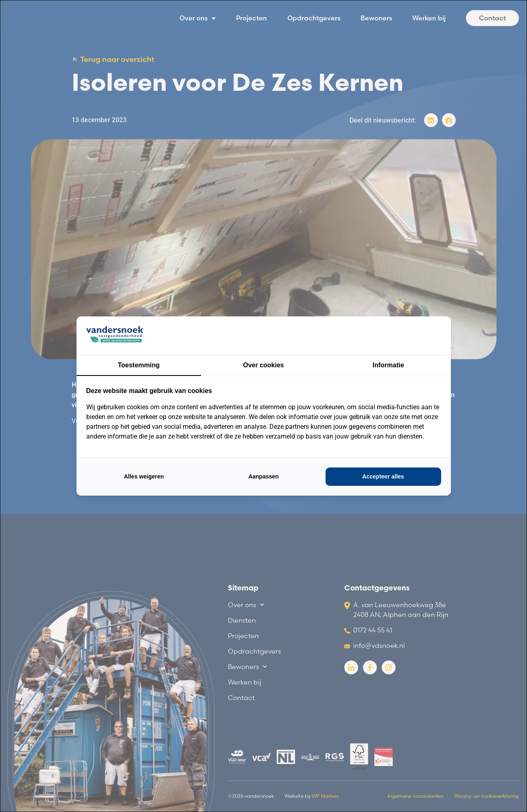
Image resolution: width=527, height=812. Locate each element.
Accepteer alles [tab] (383, 476)
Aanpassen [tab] (263, 476)
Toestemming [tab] (139, 365)
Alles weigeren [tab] (144, 476)
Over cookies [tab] (263, 365)
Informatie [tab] (388, 365)
